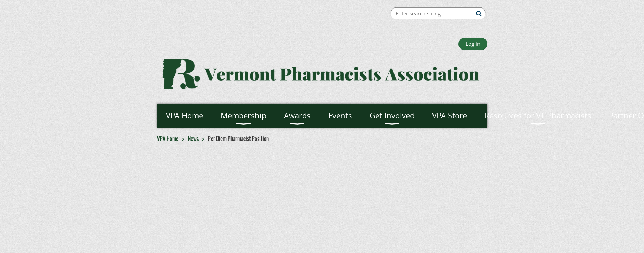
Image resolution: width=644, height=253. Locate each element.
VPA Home (168, 138)
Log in (473, 44)
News (193, 138)
